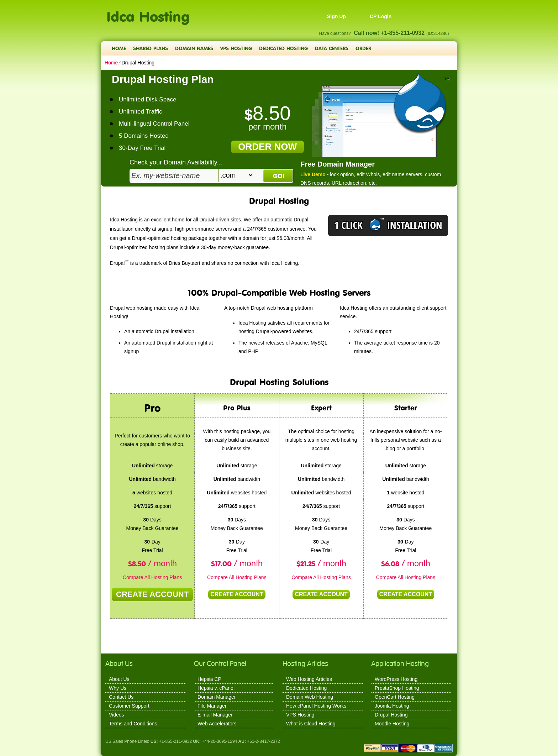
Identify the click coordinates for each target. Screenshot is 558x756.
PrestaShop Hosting (397, 688)
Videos (117, 715)
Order (363, 48)
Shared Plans (151, 48)
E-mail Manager (215, 715)
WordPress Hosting (396, 679)
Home (119, 48)
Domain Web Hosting (310, 697)
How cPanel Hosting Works (316, 706)
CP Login (381, 16)
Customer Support (129, 706)
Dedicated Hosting (283, 48)
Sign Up (336, 16)
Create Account (152, 594)
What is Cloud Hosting (311, 724)
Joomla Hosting (392, 706)
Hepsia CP (209, 679)
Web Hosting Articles (309, 679)
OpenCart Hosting (395, 697)
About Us (119, 679)
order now (267, 147)
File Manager (212, 706)
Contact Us (121, 697)
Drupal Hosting (391, 715)
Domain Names (194, 48)
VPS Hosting (236, 48)
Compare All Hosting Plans (152, 577)
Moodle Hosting (392, 724)
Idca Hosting (148, 13)
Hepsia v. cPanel (216, 688)
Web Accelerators (217, 724)
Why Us (118, 688)
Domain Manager (217, 697)
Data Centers (332, 48)
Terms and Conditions (133, 724)
